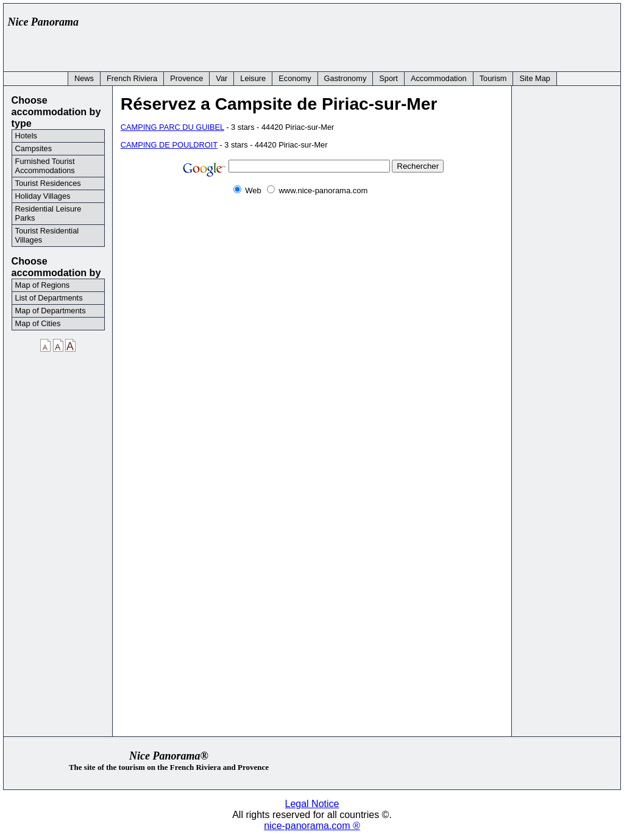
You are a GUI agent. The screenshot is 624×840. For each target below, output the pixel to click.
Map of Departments (51, 311)
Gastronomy (346, 78)
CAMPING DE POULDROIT (169, 145)
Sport (388, 78)
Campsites (34, 148)
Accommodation (439, 78)
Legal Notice (312, 804)
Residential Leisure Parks (48, 213)
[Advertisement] (394, 35)
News (84, 78)
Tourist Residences (48, 183)
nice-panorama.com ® (312, 826)
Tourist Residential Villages (47, 235)
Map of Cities (38, 323)
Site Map (535, 78)
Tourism (493, 78)
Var (222, 78)
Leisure (253, 78)
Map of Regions (43, 285)
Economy (295, 78)
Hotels (26, 136)
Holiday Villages (43, 196)
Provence (186, 78)
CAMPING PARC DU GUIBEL (172, 127)
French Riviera (132, 78)
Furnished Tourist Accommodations (45, 166)
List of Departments (49, 298)
